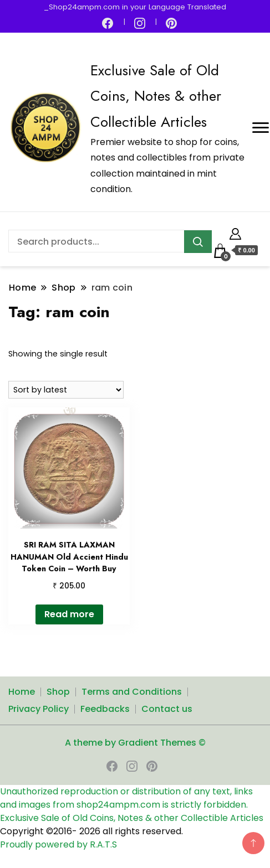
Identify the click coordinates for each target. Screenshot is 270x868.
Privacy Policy (39, 709)
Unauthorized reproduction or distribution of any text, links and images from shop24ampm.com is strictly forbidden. (126, 798)
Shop (58, 692)
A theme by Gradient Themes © (135, 743)
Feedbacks (105, 709)
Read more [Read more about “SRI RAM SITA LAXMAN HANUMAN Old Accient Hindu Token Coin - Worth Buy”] (69, 614)
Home (22, 692)
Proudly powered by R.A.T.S (58, 844)
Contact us (167, 709)
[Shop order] (66, 390)
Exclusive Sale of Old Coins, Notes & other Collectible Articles (156, 96)
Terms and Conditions (132, 692)
